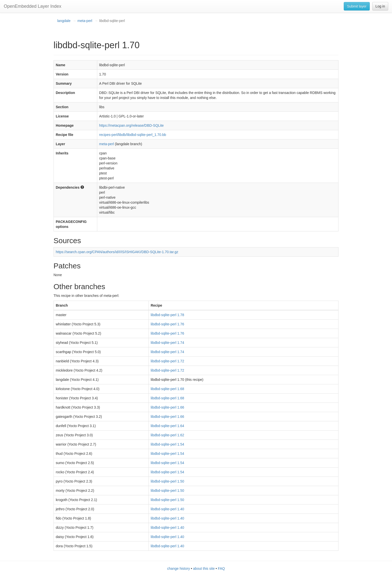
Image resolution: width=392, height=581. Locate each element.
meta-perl (85, 21)
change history (179, 569)
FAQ (221, 569)
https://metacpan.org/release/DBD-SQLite (131, 125)
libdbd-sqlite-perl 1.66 (167, 407)
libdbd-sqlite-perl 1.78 (167, 315)
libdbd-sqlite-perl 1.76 (167, 324)
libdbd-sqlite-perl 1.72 (167, 361)
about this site (204, 569)
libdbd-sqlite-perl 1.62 (167, 435)
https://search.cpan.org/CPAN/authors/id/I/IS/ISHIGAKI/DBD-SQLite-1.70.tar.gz (117, 252)
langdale (64, 21)
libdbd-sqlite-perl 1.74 (167, 343)
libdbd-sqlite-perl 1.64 (167, 426)
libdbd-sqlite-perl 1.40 (167, 509)
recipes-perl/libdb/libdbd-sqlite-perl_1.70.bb (133, 135)
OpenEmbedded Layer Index (32, 6)
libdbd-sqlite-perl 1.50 (167, 481)
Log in (380, 6)
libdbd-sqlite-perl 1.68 (167, 389)
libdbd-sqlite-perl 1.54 (167, 444)
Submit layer (357, 6)
